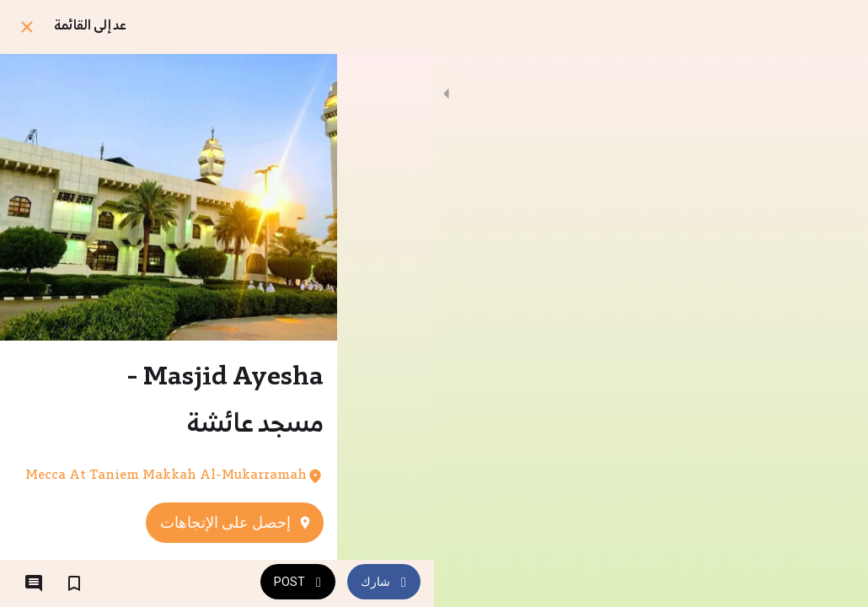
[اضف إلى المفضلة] (74, 583)
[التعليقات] (34, 583)
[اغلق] (27, 27)
